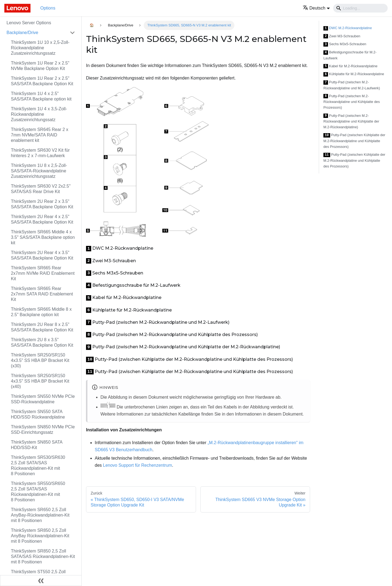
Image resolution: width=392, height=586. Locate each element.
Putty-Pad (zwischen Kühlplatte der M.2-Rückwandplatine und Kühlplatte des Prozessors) (354, 141)
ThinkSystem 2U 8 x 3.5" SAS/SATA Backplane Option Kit (42, 342)
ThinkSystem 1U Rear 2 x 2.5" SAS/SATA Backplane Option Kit (42, 81)
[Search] (360, 8)
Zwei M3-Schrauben (342, 36)
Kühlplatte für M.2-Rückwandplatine (354, 74)
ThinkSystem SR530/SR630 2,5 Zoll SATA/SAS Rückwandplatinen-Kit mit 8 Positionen (38, 466)
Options (48, 8)
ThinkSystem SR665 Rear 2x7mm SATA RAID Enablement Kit (42, 294)
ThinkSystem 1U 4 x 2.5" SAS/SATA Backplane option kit (41, 96)
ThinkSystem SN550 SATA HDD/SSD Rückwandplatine (38, 414)
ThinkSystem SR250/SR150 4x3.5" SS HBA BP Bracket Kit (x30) (40, 360)
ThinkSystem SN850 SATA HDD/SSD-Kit (37, 445)
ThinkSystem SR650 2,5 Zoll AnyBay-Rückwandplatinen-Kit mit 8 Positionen (40, 515)
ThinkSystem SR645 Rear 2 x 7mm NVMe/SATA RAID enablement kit (40, 135)
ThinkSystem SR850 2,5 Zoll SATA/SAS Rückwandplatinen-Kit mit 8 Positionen (43, 556)
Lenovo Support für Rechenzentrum (137, 465)
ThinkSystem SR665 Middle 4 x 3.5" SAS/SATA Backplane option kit (43, 237)
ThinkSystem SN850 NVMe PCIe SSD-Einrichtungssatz (43, 430)
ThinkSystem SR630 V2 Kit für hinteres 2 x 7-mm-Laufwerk (40, 153)
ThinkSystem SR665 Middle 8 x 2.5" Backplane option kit (41, 312)
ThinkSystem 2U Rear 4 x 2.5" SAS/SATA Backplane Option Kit (42, 219)
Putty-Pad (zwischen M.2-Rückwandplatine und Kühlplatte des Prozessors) (352, 102)
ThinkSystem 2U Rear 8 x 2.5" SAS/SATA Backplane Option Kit (42, 327)
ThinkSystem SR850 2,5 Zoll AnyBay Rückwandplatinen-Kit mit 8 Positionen (40, 536)
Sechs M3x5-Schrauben (345, 44)
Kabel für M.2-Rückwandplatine (350, 66)
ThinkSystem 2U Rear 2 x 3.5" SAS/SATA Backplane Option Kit (42, 204)
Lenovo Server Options (29, 23)
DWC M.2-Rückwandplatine (348, 28)
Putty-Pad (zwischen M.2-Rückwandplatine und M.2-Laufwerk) (352, 85)
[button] (316, 8)
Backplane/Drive (22, 33)
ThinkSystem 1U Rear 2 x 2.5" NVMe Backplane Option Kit (40, 66)
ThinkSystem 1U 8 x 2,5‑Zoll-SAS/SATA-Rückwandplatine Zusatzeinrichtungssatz (39, 171)
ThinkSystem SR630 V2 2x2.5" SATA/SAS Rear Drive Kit (41, 189)
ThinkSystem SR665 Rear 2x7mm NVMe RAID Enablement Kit (43, 273)
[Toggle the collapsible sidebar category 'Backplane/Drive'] (72, 33)
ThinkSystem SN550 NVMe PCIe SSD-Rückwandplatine (43, 399)
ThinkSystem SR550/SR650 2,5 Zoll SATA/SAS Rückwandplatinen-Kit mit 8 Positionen (38, 492)
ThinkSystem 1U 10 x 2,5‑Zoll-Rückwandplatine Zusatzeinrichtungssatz (40, 48)
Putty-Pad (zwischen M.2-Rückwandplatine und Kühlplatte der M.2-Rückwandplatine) (351, 121)
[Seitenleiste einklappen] (41, 581)
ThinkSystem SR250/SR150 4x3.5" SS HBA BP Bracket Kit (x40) (40, 381)
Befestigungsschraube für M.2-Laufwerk (350, 55)
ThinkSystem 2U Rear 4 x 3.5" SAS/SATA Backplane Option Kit (42, 255)
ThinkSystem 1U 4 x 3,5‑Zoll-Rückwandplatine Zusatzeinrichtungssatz (39, 114)
